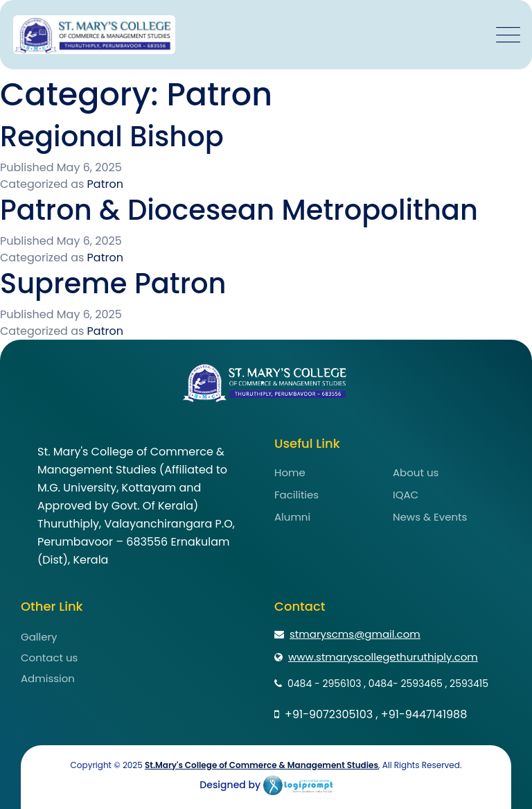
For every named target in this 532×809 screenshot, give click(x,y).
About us (416, 472)
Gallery (39, 637)
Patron (105, 184)
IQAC (406, 495)
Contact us (49, 658)
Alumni (292, 517)
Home (290, 472)
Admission (48, 678)
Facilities (296, 495)
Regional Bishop (112, 137)
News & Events (430, 517)
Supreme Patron (113, 284)
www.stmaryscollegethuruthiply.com (376, 657)
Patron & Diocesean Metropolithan (239, 210)
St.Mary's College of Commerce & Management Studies (261, 765)
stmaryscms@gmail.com (347, 634)
